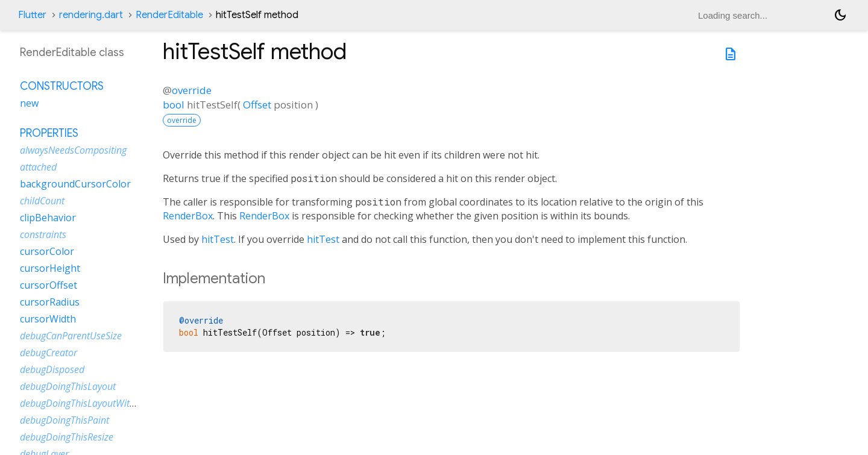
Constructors (62, 86)
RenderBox (188, 216)
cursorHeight (50, 268)
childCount (42, 201)
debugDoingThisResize (67, 437)
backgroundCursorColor (75, 184)
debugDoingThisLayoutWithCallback (95, 403)
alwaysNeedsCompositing (73, 150)
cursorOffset (49, 285)
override (192, 90)
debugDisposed (52, 369)
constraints (43, 234)
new (29, 103)
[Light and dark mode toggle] (840, 15)
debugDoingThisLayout (68, 386)
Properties (49, 133)
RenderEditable (169, 15)
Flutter (32, 15)
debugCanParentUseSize (71, 336)
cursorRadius (50, 302)
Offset (257, 105)
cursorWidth (48, 319)
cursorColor (47, 251)
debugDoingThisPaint (64, 420)
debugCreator (49, 353)
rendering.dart (91, 15)
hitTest (218, 239)
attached (38, 167)
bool (174, 105)
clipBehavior (48, 218)
